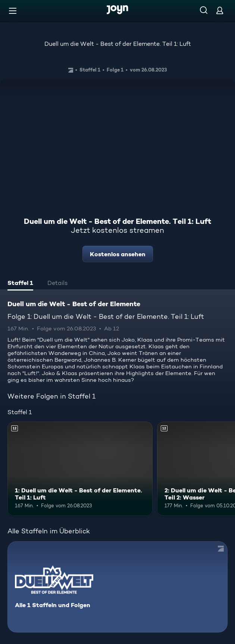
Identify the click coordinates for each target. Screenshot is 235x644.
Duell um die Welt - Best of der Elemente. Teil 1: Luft (118, 44)
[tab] (20, 284)
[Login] (220, 10)
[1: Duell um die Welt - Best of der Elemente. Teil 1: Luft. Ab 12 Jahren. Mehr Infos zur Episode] (80, 469)
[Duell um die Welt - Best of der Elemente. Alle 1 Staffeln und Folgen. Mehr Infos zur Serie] (117, 587)
